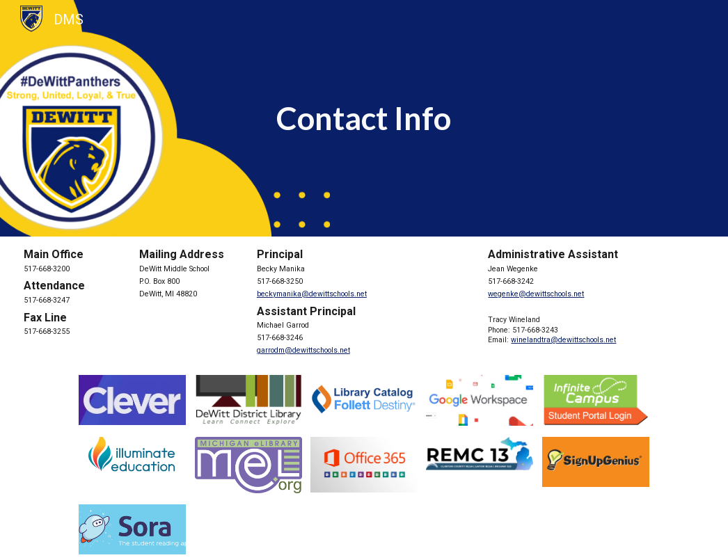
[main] (364, 118)
